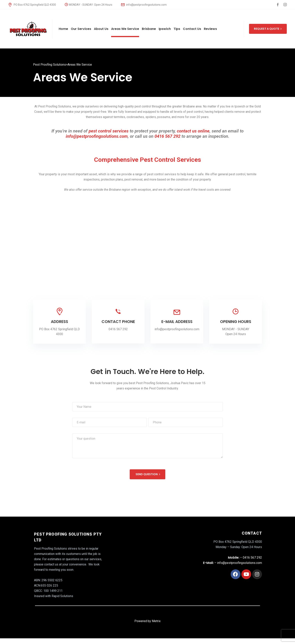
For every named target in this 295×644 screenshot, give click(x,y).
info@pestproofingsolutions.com (144, 5)
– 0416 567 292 (245, 558)
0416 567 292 (118, 329)
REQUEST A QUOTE (268, 29)
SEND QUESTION (148, 474)
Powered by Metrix (147, 621)
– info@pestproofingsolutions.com (232, 563)
